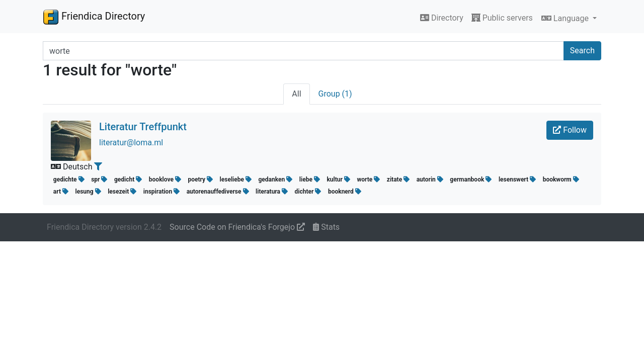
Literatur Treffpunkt (143, 127)
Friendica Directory (94, 17)
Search (582, 51)
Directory (442, 18)
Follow (570, 130)
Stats (326, 227)
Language (566, 18)
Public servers (502, 18)
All (296, 94)
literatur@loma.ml (131, 143)
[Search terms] (303, 51)
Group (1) (335, 94)
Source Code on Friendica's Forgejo (237, 227)
